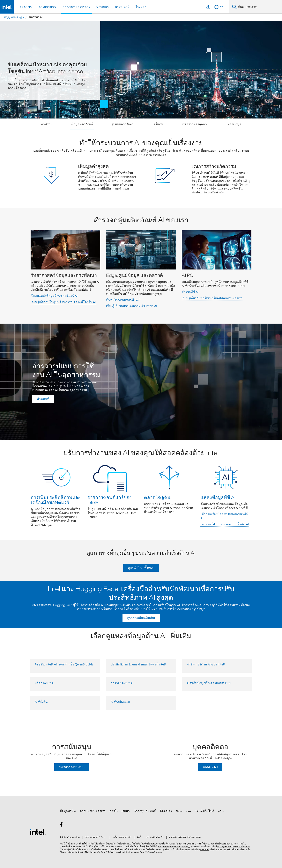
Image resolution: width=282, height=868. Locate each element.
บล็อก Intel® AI (45, 683)
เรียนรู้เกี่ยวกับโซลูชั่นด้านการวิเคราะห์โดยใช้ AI (63, 302)
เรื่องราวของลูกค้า (194, 124)
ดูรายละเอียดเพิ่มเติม (141, 618)
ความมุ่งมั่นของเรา (93, 811)
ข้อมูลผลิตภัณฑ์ (82, 124)
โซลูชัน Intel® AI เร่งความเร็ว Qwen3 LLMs (64, 664)
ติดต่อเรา (166, 811)
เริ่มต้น (159, 124)
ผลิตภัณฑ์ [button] (26, 7)
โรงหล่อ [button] (141, 7)
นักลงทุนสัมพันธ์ (145, 811)
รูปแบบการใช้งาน (123, 124)
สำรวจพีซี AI (190, 292)
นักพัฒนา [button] (103, 7)
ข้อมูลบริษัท (68, 811)
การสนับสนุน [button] (48, 7)
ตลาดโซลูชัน (157, 497)
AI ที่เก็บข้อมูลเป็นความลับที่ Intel (209, 683)
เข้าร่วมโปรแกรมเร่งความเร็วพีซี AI (225, 524)
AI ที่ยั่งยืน (41, 702)
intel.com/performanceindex (173, 846)
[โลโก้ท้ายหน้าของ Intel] (38, 832)
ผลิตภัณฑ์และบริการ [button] (76, 7)
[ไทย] (219, 7)
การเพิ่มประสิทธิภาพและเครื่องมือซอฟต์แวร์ (56, 500)
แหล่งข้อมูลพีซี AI (218, 497)
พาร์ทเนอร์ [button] (122, 7)
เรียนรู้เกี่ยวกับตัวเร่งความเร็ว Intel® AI (132, 306)
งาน (221, 811)
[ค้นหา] (234, 7)
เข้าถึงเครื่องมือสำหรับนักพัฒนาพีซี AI (224, 516)
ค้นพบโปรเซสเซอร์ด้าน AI (124, 300)
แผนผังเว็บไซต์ (204, 811)
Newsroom (183, 811)
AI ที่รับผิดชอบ (120, 702)
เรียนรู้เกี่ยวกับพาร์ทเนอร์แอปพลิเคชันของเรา (212, 298)
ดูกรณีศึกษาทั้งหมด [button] (141, 568)
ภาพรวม (47, 124)
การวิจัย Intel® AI (122, 683)
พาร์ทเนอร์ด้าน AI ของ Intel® (206, 664)
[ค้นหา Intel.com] (259, 7)
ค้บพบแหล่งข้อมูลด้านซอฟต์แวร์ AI (54, 296)
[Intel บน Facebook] (61, 825)
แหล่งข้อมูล (233, 124)
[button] (141, 169)
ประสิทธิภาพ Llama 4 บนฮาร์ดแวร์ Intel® (138, 664)
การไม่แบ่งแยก (120, 811)
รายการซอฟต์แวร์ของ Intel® (110, 500)
